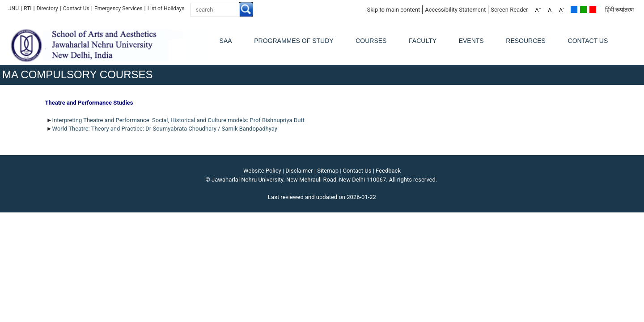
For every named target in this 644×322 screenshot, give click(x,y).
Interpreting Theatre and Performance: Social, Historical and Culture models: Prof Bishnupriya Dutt (178, 120)
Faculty (423, 41)
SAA (226, 41)
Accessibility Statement (455, 10)
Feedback (388, 171)
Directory (47, 8)
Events (471, 41)
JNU (14, 8)
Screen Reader (509, 10)
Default (574, 10)
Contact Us (76, 8)
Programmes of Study (294, 41)
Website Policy (262, 171)
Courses (371, 41)
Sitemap (328, 171)
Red (593, 10)
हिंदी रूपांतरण (619, 10)
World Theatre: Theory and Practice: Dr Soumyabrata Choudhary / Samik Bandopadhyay (165, 129)
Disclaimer (299, 171)
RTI (28, 8)
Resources (526, 41)
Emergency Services (119, 8)
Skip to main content (393, 10)
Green (583, 10)
